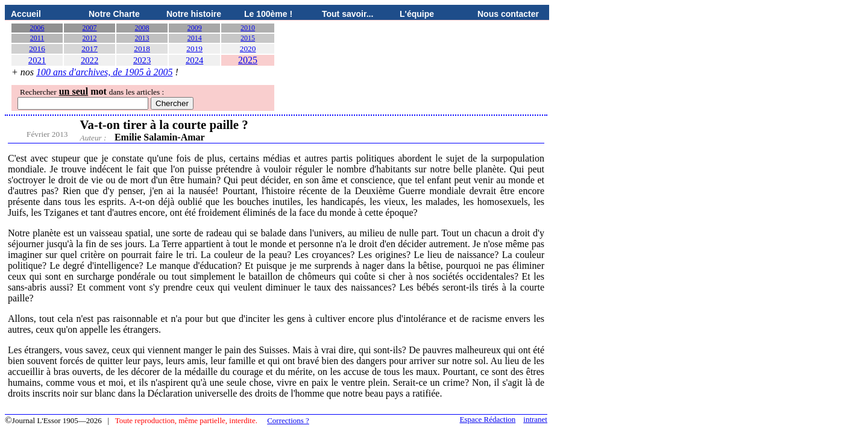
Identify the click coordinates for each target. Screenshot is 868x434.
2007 (90, 28)
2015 (248, 38)
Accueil (26, 14)
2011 (37, 38)
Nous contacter (508, 14)
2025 (248, 60)
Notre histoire (194, 14)
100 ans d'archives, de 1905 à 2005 (104, 72)
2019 (194, 49)
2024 (194, 60)
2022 (90, 60)
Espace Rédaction (488, 419)
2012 (90, 38)
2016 (37, 49)
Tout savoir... (348, 14)
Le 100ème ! (268, 14)
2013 (142, 38)
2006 (37, 28)
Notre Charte (114, 14)
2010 (248, 28)
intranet (535, 419)
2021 (37, 60)
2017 (90, 49)
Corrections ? (288, 420)
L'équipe (417, 14)
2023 (142, 60)
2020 (248, 49)
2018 (142, 49)
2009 (195, 28)
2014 (195, 38)
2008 (142, 28)
